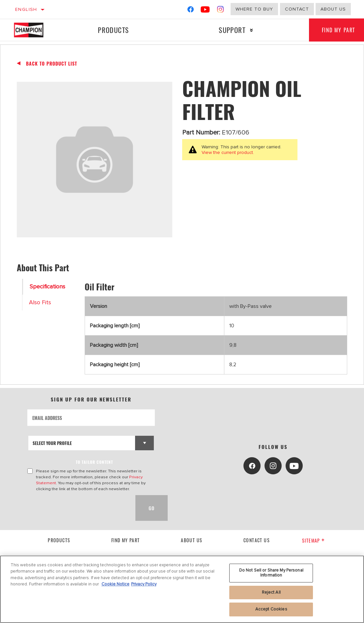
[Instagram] (221, 11)
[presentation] (77, 508)
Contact (297, 9)
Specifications (47, 287)
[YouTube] (205, 11)
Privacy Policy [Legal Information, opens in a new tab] (144, 584)
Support (232, 30)
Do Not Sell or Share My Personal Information (271, 573)
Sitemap (313, 540)
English (26, 9)
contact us (257, 540)
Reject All (271, 592)
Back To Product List (52, 64)
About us (333, 9)
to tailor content (94, 462)
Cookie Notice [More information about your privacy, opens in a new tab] (115, 584)
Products (113, 30)
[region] (182, 589)
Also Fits (40, 302)
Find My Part (126, 540)
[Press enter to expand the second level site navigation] (251, 30)
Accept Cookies (271, 609)
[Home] (33, 30)
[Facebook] (191, 11)
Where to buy (254, 9)
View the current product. (228, 152)
